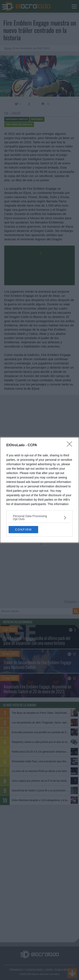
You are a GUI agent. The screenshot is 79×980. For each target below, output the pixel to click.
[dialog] (39, 490)
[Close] (71, 445)
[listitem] (39, 518)
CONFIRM (23, 530)
